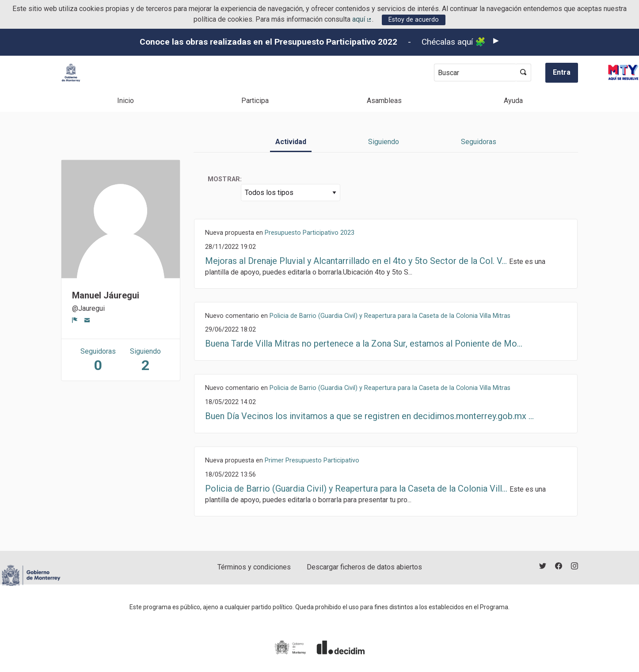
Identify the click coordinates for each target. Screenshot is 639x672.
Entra (562, 72)
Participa (255, 101)
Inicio (126, 101)
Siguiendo (384, 142)
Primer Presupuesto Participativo (312, 460)
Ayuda (513, 101)
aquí (362, 19)
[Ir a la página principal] (71, 73)
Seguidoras (479, 142)
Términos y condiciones (254, 567)
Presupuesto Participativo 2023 (310, 233)
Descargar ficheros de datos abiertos (364, 567)
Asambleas (384, 101)
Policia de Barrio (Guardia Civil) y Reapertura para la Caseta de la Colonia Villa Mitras (390, 316)
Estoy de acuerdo (414, 20)
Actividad (291, 142)
